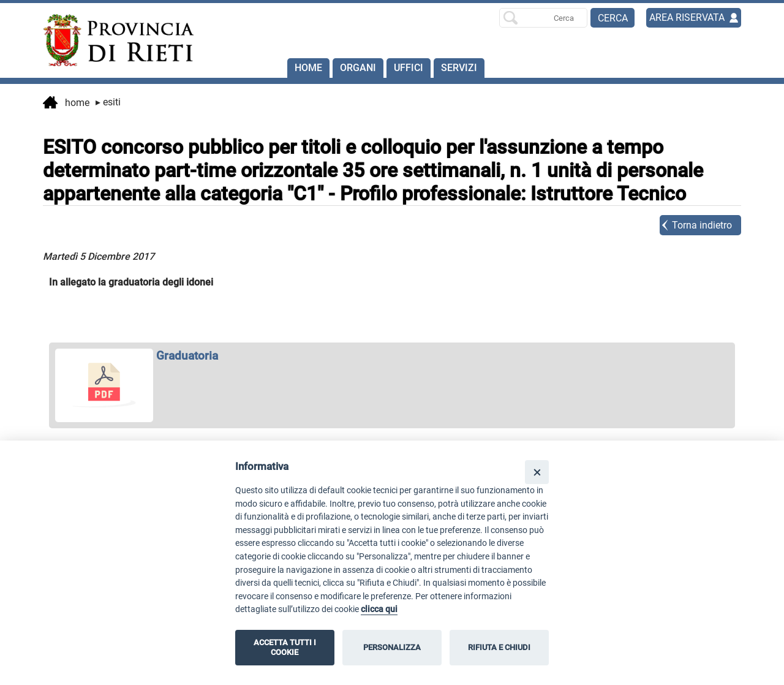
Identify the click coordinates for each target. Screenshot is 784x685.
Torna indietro (702, 225)
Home (308, 68)
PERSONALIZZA (392, 647)
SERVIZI (459, 68)
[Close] (537, 472)
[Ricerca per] (543, 18)
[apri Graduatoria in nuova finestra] (392, 356)
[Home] (113, 40)
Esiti (108, 102)
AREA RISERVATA (687, 17)
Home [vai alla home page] (66, 104)
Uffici (409, 68)
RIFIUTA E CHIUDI (499, 647)
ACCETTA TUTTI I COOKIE (285, 647)
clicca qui (379, 609)
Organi (358, 68)
